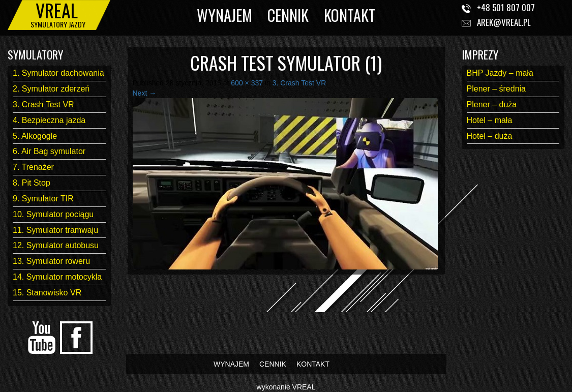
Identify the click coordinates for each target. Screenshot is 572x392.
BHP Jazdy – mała (500, 73)
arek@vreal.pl (504, 22)
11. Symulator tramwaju (55, 230)
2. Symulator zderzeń (51, 89)
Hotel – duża (490, 136)
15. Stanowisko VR (47, 293)
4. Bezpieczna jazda (49, 120)
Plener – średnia (496, 89)
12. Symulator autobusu (56, 245)
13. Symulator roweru (51, 261)
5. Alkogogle (35, 136)
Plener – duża (492, 104)
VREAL (304, 387)
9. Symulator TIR (43, 199)
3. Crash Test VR (43, 104)
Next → (145, 93)
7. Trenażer (33, 167)
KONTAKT (350, 15)
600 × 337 (247, 83)
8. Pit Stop (32, 183)
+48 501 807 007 (506, 7)
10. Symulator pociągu (53, 214)
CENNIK (288, 15)
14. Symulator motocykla (57, 277)
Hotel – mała (490, 120)
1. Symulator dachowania (58, 73)
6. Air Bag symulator (49, 151)
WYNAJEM (224, 15)
